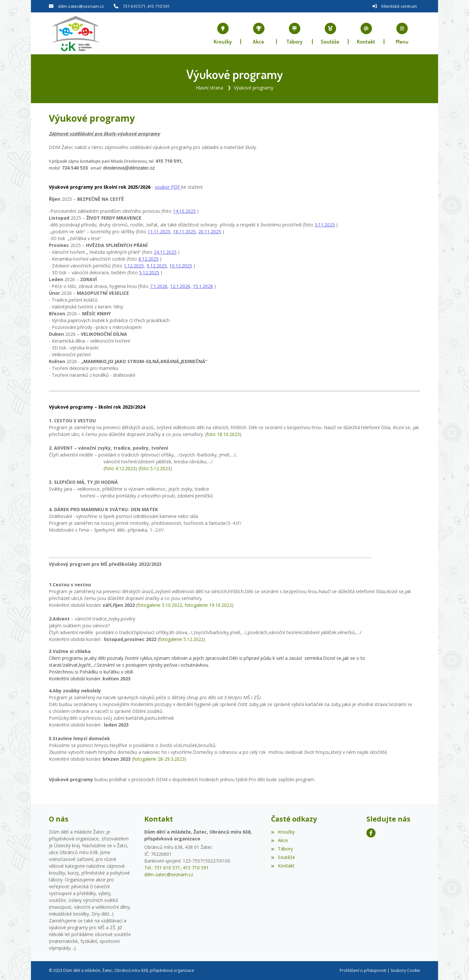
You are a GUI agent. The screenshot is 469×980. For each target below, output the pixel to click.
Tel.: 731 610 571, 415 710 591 (177, 868)
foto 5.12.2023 (155, 468)
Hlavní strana (209, 88)
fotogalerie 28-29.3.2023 (159, 759)
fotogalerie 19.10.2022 (208, 605)
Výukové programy (254, 88)
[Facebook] (371, 833)
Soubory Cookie (405, 970)
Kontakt (283, 865)
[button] (402, 34)
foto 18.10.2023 (223, 434)
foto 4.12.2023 (120, 468)
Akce (279, 840)
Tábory (282, 849)
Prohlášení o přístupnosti (363, 970)
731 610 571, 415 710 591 (146, 6)
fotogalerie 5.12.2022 (181, 639)
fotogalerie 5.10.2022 (160, 605)
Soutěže (283, 857)
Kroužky (283, 832)
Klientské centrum (399, 6)
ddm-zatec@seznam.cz (81, 6)
